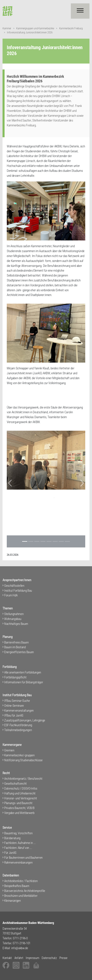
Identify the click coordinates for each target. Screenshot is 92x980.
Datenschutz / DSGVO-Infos (21, 788)
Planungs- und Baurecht (18, 803)
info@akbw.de (20, 948)
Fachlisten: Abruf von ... (18, 848)
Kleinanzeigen (13, 901)
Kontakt (7, 958)
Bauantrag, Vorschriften (18, 833)
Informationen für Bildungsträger (24, 682)
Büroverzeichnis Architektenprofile (25, 891)
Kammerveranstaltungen (19, 711)
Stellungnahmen (14, 614)
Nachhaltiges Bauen (16, 624)
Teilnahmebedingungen (18, 730)
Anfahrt (19, 958)
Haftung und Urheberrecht (20, 793)
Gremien (9, 750)
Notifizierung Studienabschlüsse (23, 760)
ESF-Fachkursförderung (18, 725)
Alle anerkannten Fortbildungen (23, 672)
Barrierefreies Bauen (16, 642)
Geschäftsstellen (14, 586)
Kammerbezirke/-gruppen (19, 755)
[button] (10, 483)
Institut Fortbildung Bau (18, 591)
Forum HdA (11, 595)
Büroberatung (12, 838)
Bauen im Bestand (15, 647)
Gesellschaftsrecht (15, 784)
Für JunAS (10, 853)
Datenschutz (49, 958)
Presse (63, 958)
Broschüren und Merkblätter (21, 896)
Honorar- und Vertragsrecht (21, 798)
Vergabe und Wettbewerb (19, 813)
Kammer (7, 28)
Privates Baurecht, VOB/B (19, 808)
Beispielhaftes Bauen (17, 886)
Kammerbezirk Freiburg (71, 28)
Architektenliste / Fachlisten (21, 881)
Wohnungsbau (13, 619)
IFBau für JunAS (14, 715)
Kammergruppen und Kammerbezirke (35, 28)
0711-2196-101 (22, 943)
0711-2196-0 (20, 938)
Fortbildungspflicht (15, 677)
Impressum (32, 958)
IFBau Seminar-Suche (17, 701)
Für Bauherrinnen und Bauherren (23, 858)
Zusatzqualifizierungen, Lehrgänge (25, 720)
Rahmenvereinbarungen (18, 862)
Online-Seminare (14, 706)
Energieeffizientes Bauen (19, 652)
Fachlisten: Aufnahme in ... (20, 843)
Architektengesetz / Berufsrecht (23, 779)
